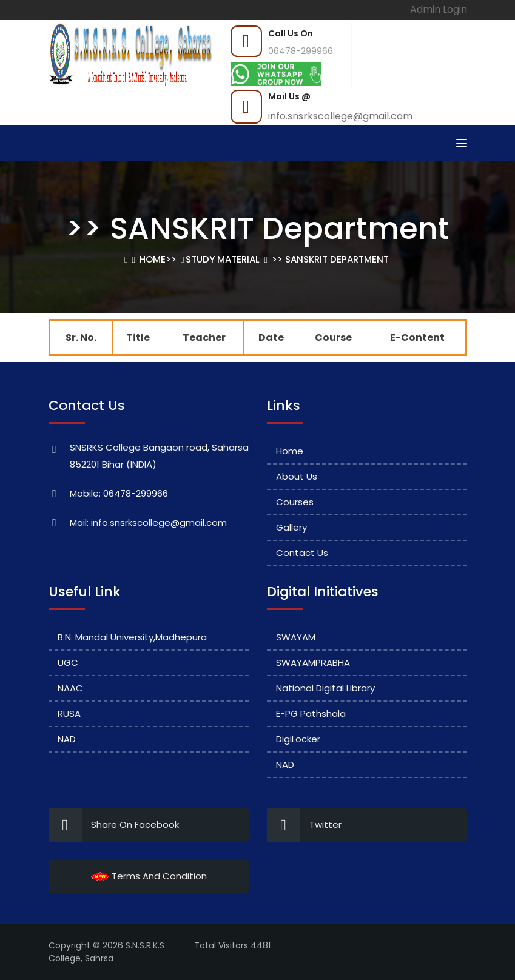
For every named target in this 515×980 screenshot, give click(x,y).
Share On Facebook (114, 825)
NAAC (70, 688)
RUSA (69, 713)
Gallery (291, 527)
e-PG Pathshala (311, 713)
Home (153, 259)
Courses (295, 502)
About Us (297, 476)
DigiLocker (298, 739)
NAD (67, 739)
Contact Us (302, 553)
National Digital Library (325, 688)
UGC (68, 663)
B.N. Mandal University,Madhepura (132, 637)
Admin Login (439, 9)
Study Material (223, 259)
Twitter (304, 825)
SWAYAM (296, 637)
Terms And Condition (149, 876)
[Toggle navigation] (462, 143)
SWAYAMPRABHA (313, 663)
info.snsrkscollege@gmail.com (340, 116)
